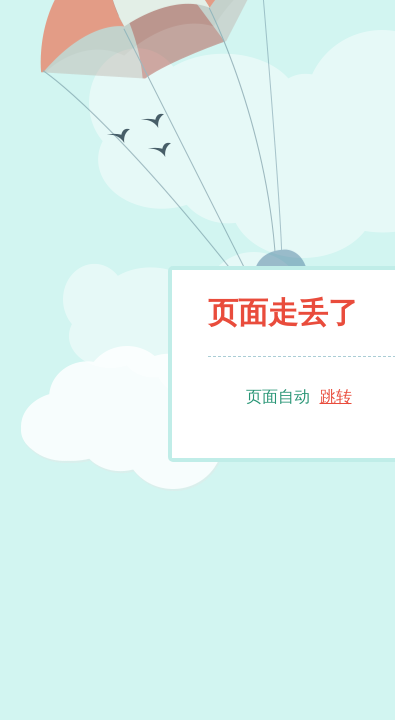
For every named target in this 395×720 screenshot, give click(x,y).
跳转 (336, 396)
